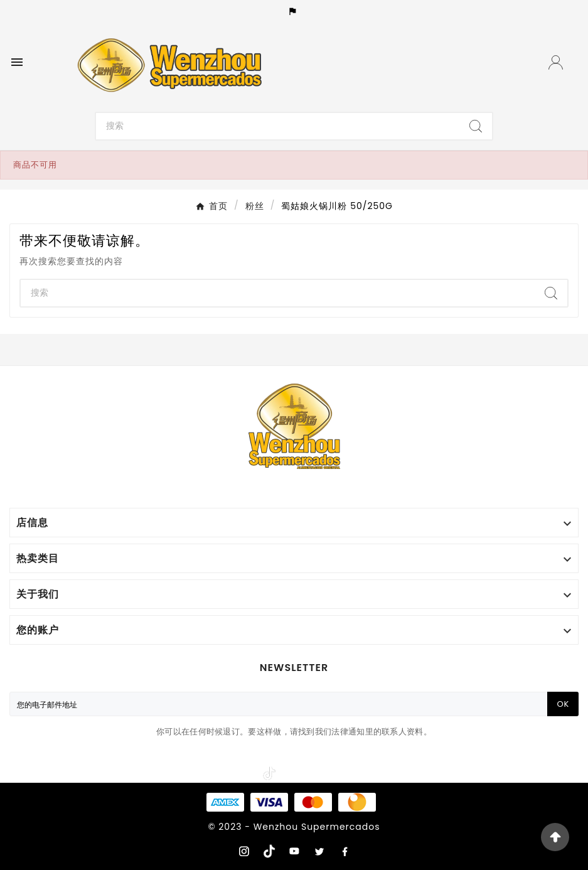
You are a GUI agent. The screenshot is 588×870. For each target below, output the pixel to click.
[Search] (278, 126)
